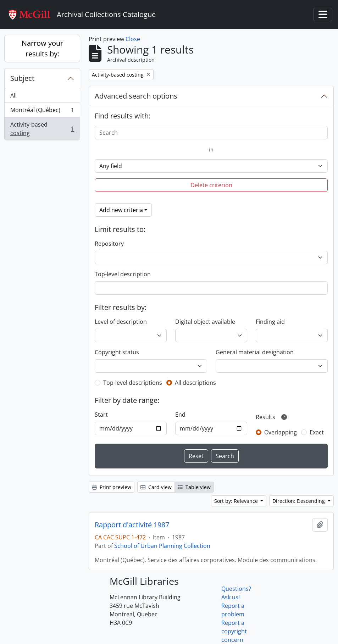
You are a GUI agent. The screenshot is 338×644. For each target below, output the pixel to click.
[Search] (211, 133)
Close (133, 39)
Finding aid (270, 322)
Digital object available (205, 322)
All (13, 95)
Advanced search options (136, 96)
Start (101, 415)
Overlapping (281, 432)
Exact (317, 432)
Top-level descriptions (133, 383)
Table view (194, 487)
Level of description (121, 322)
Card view (156, 487)
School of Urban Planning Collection (162, 546)
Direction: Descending (299, 501)
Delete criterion (211, 185)
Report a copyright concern (234, 631)
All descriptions (195, 383)
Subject (22, 78)
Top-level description (123, 274)
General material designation (255, 352)
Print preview (112, 487)
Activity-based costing (42, 129)
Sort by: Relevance (237, 501)
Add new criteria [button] (121, 210)
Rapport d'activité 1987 (132, 525)
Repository (109, 244)
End (180, 415)
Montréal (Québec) (42, 112)
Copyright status (117, 352)
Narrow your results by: (42, 48)
